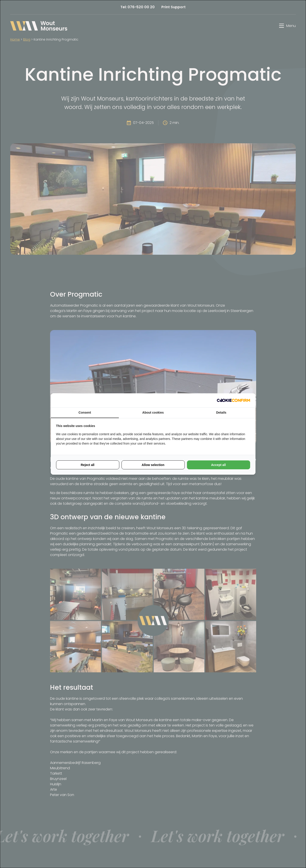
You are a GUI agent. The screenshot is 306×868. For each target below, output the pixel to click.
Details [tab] (221, 412)
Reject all (88, 465)
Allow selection (153, 465)
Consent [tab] (85, 412)
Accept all (218, 465)
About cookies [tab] (153, 412)
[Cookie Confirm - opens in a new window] (233, 400)
